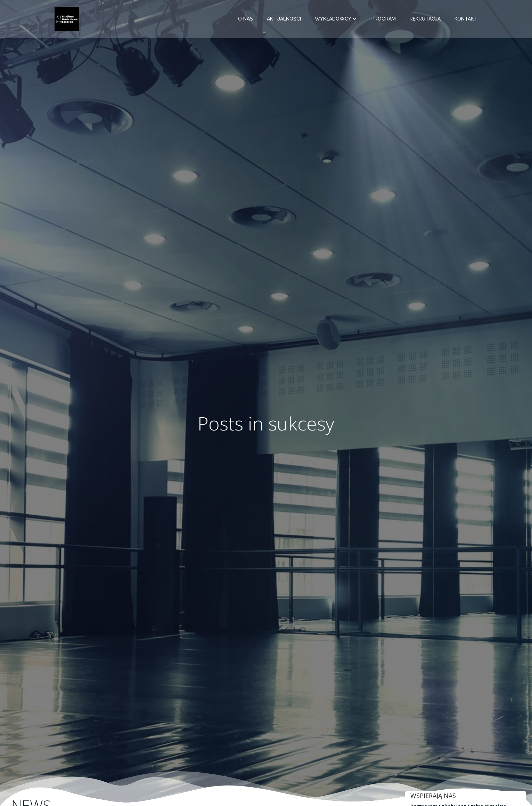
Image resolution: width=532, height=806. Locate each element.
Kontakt (469, 19)
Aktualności (287, 19)
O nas (248, 19)
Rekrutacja (428, 19)
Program (386, 19)
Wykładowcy (339, 19)
